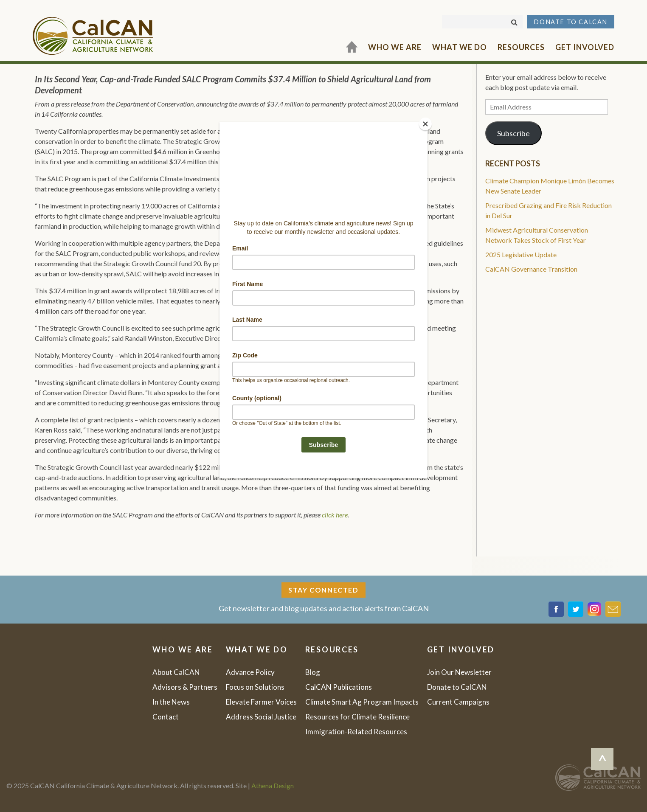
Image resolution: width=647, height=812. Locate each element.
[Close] (425, 124)
